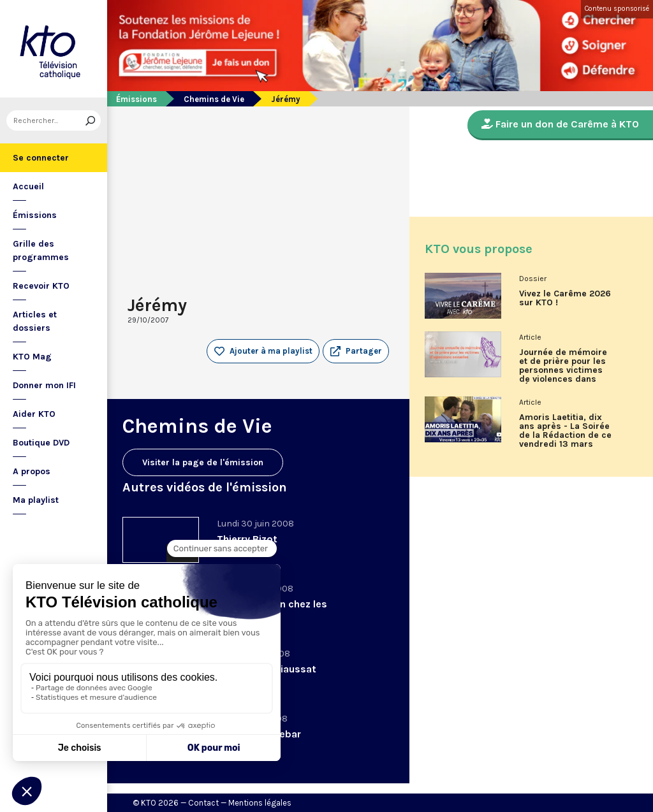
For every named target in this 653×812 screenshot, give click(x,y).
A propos (32, 471)
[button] (356, 351)
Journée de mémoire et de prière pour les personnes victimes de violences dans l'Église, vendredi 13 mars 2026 (563, 370)
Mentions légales (260, 803)
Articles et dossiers (35, 321)
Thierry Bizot (247, 539)
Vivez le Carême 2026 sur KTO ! (565, 298)
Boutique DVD (41, 443)
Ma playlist (36, 500)
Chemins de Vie (214, 99)
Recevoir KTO (41, 286)
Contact (203, 803)
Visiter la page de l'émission (203, 462)
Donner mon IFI (44, 385)
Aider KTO (34, 414)
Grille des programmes (41, 250)
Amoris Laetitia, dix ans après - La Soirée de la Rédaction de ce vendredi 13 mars (565, 431)
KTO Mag (32, 357)
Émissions (35, 215)
